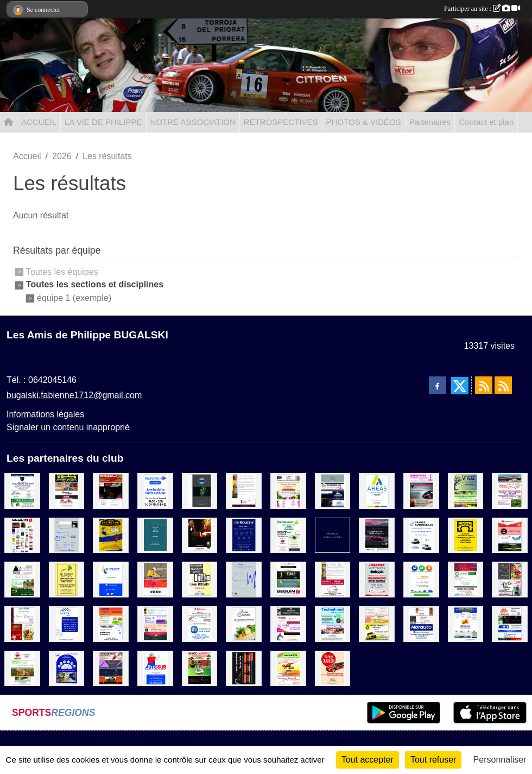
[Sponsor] (22, 535)
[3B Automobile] (466, 623)
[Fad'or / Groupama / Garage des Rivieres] (466, 579)
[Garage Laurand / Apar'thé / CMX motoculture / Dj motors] (200, 668)
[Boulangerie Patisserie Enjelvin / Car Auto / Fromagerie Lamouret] (288, 668)
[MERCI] (244, 579)
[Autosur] (155, 668)
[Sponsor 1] (333, 535)
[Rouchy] (244, 535)
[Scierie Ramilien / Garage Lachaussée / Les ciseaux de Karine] (111, 490)
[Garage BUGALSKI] (333, 668)
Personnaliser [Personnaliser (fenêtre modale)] (500, 760)
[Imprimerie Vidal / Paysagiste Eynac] (466, 490)
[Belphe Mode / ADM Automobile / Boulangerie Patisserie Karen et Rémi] (421, 490)
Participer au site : (482, 9)
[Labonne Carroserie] (377, 579)
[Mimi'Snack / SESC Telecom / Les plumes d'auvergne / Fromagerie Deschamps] (22, 668)
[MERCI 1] (67, 535)
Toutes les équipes (62, 271)
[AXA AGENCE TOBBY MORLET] (67, 668)
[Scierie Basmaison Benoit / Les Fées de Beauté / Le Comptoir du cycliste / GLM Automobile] (111, 668)
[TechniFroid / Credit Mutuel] (333, 623)
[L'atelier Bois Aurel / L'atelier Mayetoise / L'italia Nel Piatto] (155, 579)
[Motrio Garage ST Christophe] (333, 579)
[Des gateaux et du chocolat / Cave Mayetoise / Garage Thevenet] (377, 623)
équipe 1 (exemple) (74, 298)
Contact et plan (486, 122)
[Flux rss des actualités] (484, 385)
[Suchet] (111, 579)
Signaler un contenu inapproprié (68, 427)
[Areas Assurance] (377, 490)
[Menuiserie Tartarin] (200, 579)
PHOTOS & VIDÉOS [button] (364, 122)
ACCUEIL (39, 122)
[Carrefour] (155, 490)
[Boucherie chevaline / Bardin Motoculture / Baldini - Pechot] (111, 623)
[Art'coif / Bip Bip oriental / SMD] (510, 579)
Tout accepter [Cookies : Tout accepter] (368, 760)
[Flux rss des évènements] (503, 385)
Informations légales (45, 414)
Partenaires (430, 122)
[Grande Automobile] (421, 535)
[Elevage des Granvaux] (67, 579)
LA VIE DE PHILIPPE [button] (103, 122)
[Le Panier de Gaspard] (244, 623)
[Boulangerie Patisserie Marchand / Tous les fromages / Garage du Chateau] (510, 490)
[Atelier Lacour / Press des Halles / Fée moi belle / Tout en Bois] (288, 623)
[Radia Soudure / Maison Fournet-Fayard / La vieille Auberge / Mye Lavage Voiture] (155, 623)
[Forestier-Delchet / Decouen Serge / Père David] (288, 535)
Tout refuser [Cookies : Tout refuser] (433, 760)
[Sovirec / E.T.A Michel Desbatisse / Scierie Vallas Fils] (22, 579)
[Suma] (377, 535)
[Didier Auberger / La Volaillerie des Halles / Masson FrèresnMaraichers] (22, 623)
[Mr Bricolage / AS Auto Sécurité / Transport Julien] (200, 623)
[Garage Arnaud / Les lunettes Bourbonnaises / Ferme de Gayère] (22, 490)
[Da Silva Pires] (67, 623)
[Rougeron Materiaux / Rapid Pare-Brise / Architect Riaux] (67, 490)
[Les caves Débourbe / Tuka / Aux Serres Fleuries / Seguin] (288, 579)
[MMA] (421, 579)
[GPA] (244, 668)
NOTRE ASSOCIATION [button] (193, 122)
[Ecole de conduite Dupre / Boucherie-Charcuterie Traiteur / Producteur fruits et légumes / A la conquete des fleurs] (288, 490)
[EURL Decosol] (155, 535)
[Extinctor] (111, 535)
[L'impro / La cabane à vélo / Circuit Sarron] (333, 490)
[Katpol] (200, 490)
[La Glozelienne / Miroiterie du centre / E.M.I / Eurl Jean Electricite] (510, 623)
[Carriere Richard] (466, 535)
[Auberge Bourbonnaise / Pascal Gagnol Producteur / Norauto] (421, 623)
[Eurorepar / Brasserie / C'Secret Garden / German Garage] (510, 535)
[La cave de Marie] (244, 490)
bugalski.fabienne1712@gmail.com (74, 395)
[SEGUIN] (200, 535)
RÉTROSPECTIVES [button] (281, 122)
